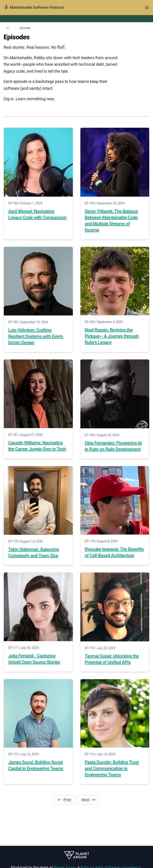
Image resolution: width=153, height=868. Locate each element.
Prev (64, 800)
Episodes (25, 28)
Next (89, 800)
